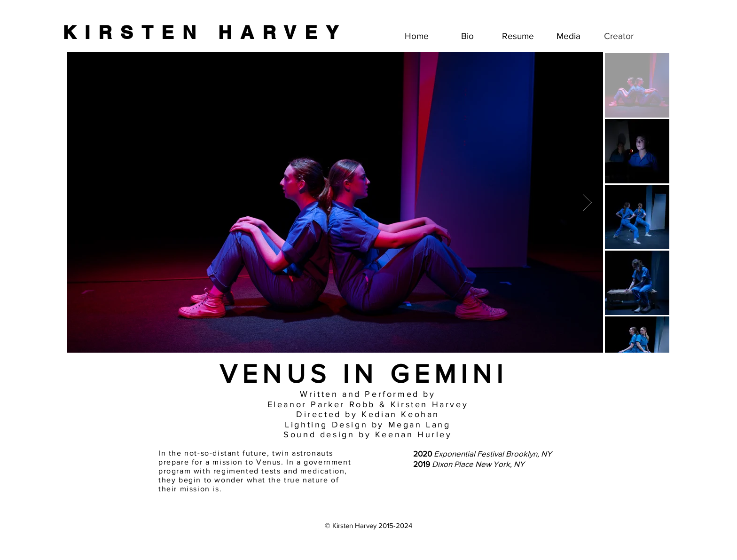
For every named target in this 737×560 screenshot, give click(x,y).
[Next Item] (587, 202)
